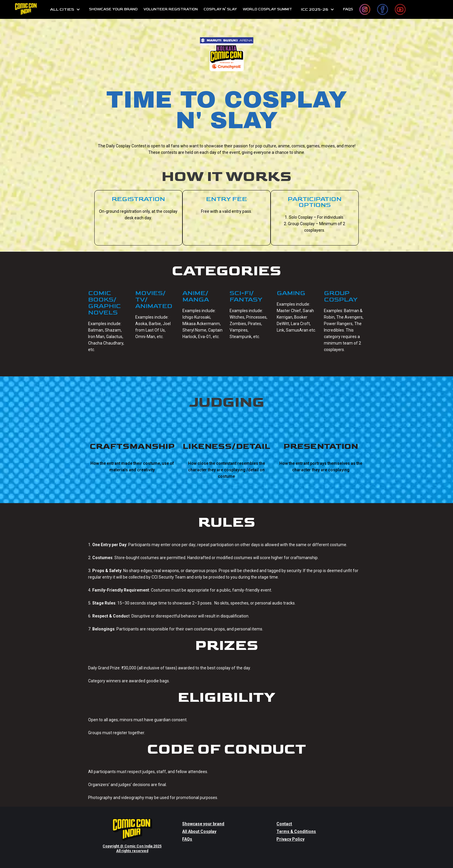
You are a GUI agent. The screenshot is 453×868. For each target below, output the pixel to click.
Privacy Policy (290, 839)
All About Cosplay (199, 831)
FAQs (187, 839)
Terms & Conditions (296, 831)
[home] (26, 9)
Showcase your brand (203, 824)
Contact (284, 824)
